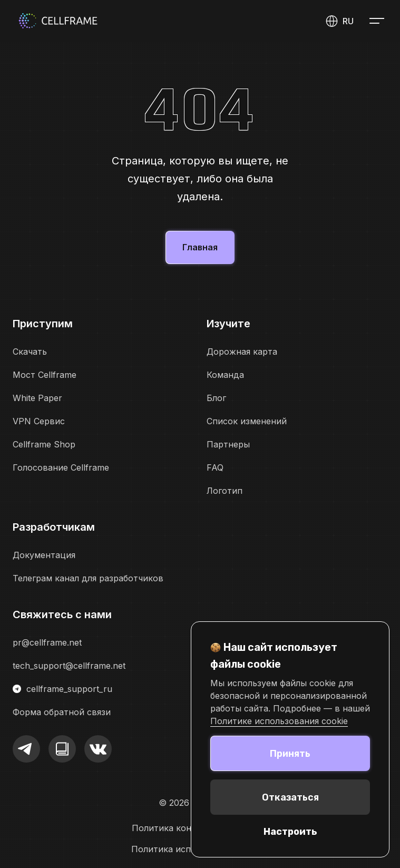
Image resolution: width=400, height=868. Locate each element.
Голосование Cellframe (61, 467)
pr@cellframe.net (47, 642)
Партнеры (228, 444)
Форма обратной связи (62, 712)
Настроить (290, 832)
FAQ (215, 467)
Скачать (30, 352)
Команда (225, 375)
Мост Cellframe (45, 375)
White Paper (37, 398)
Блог (216, 398)
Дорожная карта (242, 352)
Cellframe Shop (44, 444)
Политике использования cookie (279, 721)
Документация (44, 555)
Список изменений (247, 421)
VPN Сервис (39, 421)
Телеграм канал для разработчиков (88, 578)
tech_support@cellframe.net (69, 666)
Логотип (225, 491)
